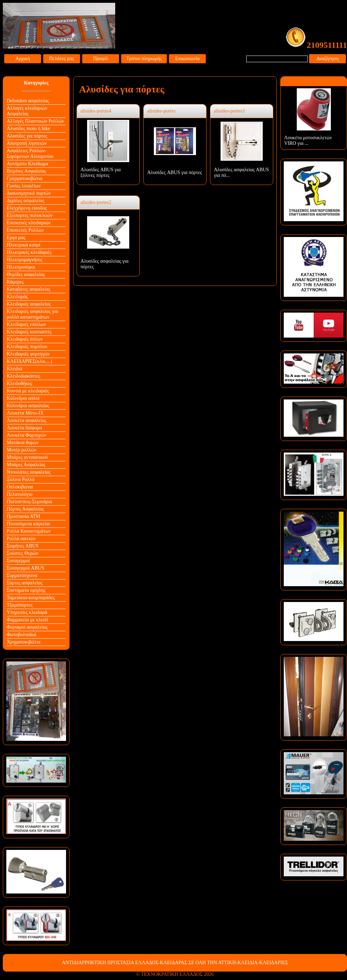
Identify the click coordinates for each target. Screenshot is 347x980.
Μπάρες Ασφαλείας (26, 465)
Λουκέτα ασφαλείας (27, 420)
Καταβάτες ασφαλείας (29, 289)
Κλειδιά (14, 369)
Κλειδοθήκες (19, 383)
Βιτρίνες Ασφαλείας (26, 171)
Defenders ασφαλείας (28, 101)
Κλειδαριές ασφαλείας (29, 304)
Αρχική (23, 59)
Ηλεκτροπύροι (21, 267)
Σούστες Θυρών (22, 553)
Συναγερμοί (18, 561)
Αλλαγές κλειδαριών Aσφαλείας (27, 111)
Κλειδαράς (17, 297)
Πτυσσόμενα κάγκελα (28, 524)
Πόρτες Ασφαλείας (25, 509)
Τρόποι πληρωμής (144, 59)
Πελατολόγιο (19, 494)
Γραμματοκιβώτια (24, 178)
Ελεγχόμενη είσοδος (27, 208)
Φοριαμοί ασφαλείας (27, 627)
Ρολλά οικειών (21, 539)
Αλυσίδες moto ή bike (28, 129)
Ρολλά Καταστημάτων (29, 531)
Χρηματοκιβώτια (24, 642)
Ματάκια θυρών (23, 443)
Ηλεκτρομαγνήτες (24, 260)
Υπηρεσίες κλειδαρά (27, 612)
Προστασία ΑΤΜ (24, 516)
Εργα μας (16, 238)
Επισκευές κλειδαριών (29, 223)
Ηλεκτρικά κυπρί (24, 245)
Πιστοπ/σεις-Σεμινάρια (29, 502)
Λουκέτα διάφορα (24, 428)
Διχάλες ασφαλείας (25, 201)
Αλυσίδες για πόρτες (27, 136)
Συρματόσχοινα (22, 575)
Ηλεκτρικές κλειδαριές (29, 252)
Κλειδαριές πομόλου (27, 347)
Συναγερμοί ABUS (25, 568)
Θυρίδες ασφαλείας (26, 274)
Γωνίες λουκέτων (24, 186)
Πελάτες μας (62, 59)
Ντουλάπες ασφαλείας (29, 472)
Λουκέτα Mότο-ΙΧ (25, 413)
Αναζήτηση (328, 59)
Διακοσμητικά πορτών (29, 193)
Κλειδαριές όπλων (25, 339)
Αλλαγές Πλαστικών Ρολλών (35, 121)
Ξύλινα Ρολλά (21, 479)
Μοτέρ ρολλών (22, 450)
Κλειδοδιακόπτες (24, 376)
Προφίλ (101, 59)
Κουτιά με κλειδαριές (28, 391)
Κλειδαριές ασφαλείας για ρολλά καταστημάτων (32, 314)
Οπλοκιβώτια (20, 487)
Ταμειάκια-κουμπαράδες (31, 598)
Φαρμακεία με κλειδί (27, 620)
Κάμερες (15, 282)
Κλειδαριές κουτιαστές (29, 332)
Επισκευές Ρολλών (25, 230)
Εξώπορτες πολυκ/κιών (30, 215)
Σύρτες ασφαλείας (25, 583)
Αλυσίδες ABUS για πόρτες (175, 172)
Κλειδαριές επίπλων (26, 324)
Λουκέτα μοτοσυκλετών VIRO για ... (308, 140)
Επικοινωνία (188, 59)
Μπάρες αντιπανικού (27, 457)
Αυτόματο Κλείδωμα (27, 164)
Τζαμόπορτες (20, 605)
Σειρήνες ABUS (23, 546)
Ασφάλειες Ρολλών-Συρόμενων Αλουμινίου (30, 153)
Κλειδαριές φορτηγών (28, 354)
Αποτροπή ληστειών (27, 143)
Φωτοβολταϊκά (21, 635)
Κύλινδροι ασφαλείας (28, 406)
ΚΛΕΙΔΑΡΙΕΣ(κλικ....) (30, 361)
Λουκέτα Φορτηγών (26, 435)
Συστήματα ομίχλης (26, 590)
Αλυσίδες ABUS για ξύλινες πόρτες (101, 172)
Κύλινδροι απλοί (23, 398)
